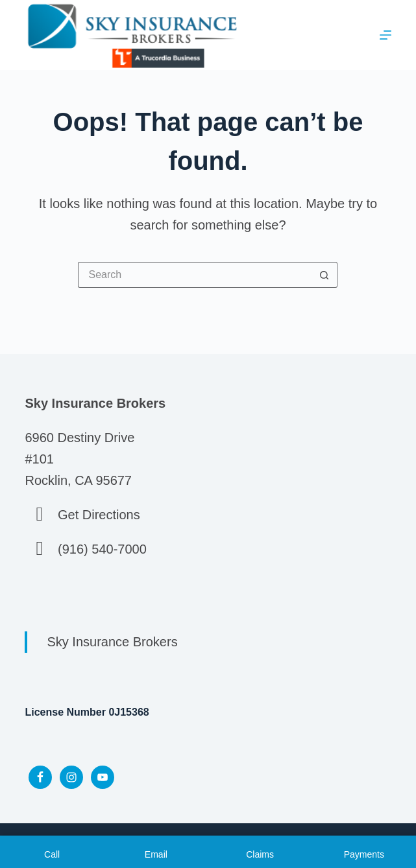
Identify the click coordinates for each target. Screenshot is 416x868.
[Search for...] (195, 275)
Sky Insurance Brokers (112, 642)
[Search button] (324, 275)
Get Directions (99, 515)
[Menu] (385, 35)
